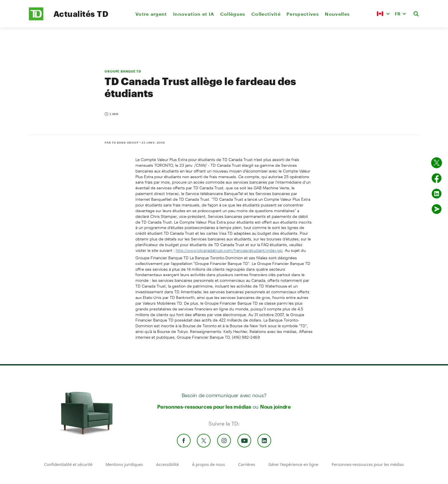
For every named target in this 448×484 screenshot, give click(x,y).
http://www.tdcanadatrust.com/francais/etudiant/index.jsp (229, 250)
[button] (383, 14)
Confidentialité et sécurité (68, 464)
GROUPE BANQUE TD (123, 71)
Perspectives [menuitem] (303, 14)
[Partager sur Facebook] (437, 178)
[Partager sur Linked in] (437, 194)
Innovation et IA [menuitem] (194, 14)
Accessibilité (168, 464)
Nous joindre (275, 407)
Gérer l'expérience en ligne (293, 464)
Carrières (247, 464)
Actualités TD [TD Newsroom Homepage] (81, 14)
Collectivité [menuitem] (266, 14)
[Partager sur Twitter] (437, 163)
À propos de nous (208, 464)
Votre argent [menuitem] (151, 14)
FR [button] (398, 14)
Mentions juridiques (124, 464)
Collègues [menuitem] (233, 14)
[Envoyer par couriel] (437, 209)
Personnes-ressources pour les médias (204, 407)
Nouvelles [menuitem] (337, 14)
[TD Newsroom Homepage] (36, 19)
